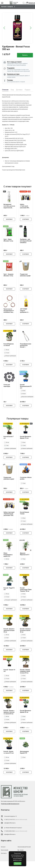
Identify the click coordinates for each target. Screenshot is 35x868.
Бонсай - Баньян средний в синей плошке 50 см (25, 671)
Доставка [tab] (19, 90)
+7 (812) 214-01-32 (9, 819)
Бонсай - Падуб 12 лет (9, 589)
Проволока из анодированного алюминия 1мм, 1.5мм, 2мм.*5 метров (9, 311)
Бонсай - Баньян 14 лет (9, 670)
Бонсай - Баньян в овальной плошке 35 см (9, 630)
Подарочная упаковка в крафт (25, 275)
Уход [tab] (12, 90)
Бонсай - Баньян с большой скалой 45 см (25, 630)
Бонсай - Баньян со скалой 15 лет (9, 752)
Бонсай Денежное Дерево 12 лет (26, 437)
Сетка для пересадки (7, 385)
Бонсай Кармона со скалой (9, 345)
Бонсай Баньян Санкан (25, 513)
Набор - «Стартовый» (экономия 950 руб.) (24, 206)
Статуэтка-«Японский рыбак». (26, 478)
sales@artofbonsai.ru (10, 823)
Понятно (18, 863)
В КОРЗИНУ (9, 219)
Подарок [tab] (27, 90)
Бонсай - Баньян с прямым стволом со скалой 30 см (9, 712)
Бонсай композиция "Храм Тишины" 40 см (26, 590)
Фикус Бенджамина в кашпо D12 (8, 555)
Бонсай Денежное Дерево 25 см (26, 711)
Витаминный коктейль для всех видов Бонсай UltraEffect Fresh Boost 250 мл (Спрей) (9, 206)
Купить (25, 55)
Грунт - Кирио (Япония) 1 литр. (8, 240)
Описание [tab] (5, 90)
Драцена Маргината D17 (25, 554)
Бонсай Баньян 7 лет (9, 437)
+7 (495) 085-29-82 (9, 831)
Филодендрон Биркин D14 (24, 752)
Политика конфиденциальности (10, 804)
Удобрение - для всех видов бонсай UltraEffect (26, 241)
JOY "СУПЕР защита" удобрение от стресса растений (25, 311)
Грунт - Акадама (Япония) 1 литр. (8, 275)
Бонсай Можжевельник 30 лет (26, 386)
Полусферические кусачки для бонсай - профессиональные (26, 346)
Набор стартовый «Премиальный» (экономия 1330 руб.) (9, 514)
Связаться (32, 3)
